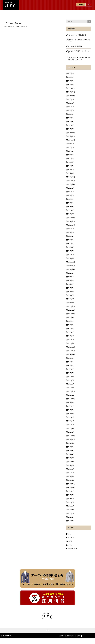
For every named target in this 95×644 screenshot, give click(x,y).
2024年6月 (71, 155)
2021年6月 (71, 284)
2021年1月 (71, 303)
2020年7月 (71, 325)
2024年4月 (71, 162)
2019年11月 (71, 351)
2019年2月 (71, 384)
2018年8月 (71, 406)
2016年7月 (71, 499)
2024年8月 (71, 147)
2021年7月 (71, 281)
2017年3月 (71, 469)
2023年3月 (71, 207)
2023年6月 (71, 195)
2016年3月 (71, 513)
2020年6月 (71, 329)
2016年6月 (71, 502)
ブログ (70, 541)
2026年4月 (71, 73)
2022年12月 (71, 218)
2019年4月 (71, 377)
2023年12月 (71, 177)
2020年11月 (71, 310)
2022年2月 (71, 255)
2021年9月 (71, 273)
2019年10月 (71, 354)
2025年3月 (71, 122)
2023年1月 (71, 214)
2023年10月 (71, 184)
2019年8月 (71, 362)
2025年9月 (71, 99)
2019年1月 (71, 388)
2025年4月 (71, 118)
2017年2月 (71, 473)
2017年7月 (71, 454)
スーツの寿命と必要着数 (75, 46)
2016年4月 (71, 510)
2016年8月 (71, 495)
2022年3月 (71, 251)
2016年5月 (71, 506)
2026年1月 (71, 85)
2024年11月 (71, 136)
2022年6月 (71, 240)
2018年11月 (71, 395)
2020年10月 (71, 314)
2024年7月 (71, 151)
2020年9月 (71, 317)
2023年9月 (71, 188)
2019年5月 (71, 373)
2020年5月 (71, 332)
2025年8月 (71, 103)
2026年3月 (71, 77)
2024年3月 (71, 166)
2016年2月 (71, 517)
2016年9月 (71, 491)
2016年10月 (71, 488)
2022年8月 (71, 232)
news (70, 534)
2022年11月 (71, 221)
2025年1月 (71, 129)
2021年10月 (71, 269)
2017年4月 (71, 465)
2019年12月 (71, 347)
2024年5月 (71, 159)
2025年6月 (71, 110)
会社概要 (62, 636)
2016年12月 (71, 480)
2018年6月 (71, 414)
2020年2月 (71, 340)
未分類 (70, 545)
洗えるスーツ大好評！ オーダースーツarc (79, 52)
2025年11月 (71, 92)
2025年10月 (71, 96)
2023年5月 (71, 199)
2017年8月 (71, 451)
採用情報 (68, 636)
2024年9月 (71, 144)
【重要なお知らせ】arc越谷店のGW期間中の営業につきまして (79, 59)
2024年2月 (71, 170)
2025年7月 (71, 107)
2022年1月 (71, 258)
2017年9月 (71, 447)
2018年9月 (71, 402)
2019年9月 (71, 358)
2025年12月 (71, 88)
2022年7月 (71, 236)
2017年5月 (71, 462)
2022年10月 (71, 225)
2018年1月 (71, 432)
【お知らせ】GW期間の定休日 (77, 35)
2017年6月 (71, 458)
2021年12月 (71, 262)
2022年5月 (71, 244)
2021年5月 (71, 288)
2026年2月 (71, 81)
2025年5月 (71, 114)
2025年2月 (71, 125)
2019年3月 (71, 380)
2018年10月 (71, 399)
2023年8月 (71, 192)
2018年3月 (71, 425)
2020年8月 (71, 321)
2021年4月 (71, 292)
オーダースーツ (73, 538)
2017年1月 (71, 476)
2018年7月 (71, 410)
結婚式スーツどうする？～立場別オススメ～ (79, 41)
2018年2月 (71, 428)
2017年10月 (71, 443)
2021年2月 (71, 299)
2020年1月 (71, 343)
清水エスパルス (73, 549)
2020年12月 (71, 306)
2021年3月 (71, 295)
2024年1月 (71, 173)
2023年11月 (71, 181)
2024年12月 (71, 133)
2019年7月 (71, 366)
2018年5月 (71, 417)
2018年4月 (71, 421)
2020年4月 (71, 336)
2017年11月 (71, 439)
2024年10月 (71, 140)
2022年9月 (71, 229)
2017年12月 (71, 436)
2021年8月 (71, 277)
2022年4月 (71, 247)
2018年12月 (71, 391)
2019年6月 (71, 369)
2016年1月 (71, 521)
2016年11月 (71, 484)
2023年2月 (71, 210)
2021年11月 (71, 266)
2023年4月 (71, 203)
